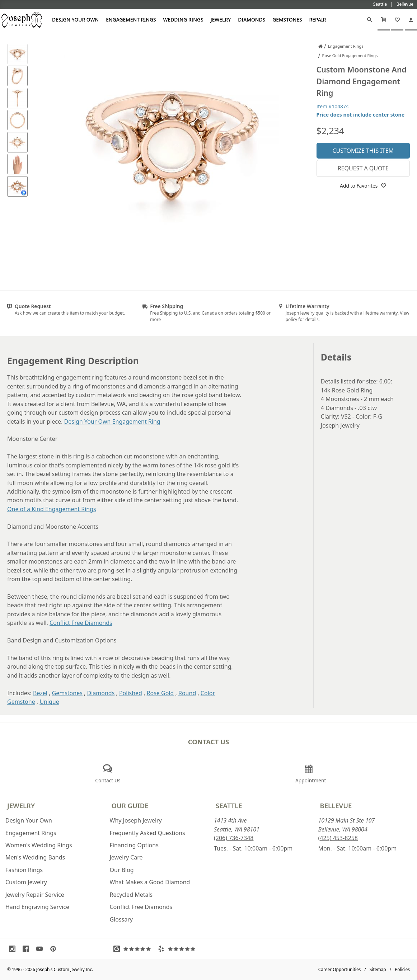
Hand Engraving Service (37, 907)
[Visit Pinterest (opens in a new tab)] (55, 949)
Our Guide (130, 805)
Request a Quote (363, 168)
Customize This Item (363, 151)
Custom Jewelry (26, 882)
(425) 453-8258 (338, 838)
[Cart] (384, 20)
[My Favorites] (397, 20)
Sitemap (378, 969)
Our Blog (122, 870)
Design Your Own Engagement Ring (112, 421)
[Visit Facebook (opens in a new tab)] (28, 949)
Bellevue (336, 805)
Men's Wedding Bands (35, 857)
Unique (49, 702)
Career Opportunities (340, 969)
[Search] (370, 20)
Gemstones (287, 20)
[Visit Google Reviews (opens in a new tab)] (134, 949)
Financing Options (134, 845)
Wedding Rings (183, 20)
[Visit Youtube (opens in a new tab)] (41, 949)
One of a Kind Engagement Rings (52, 509)
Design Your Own (75, 20)
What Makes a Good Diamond (150, 882)
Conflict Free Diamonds (81, 623)
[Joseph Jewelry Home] (320, 46)
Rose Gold (160, 693)
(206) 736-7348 (234, 838)
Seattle (229, 805)
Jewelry (221, 20)
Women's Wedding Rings (39, 845)
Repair (318, 20)
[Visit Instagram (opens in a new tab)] (14, 949)
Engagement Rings (131, 20)
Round (187, 693)
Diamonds (252, 20)
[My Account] (411, 20)
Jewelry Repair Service (35, 895)
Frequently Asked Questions (147, 833)
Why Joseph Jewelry (136, 820)
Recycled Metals (131, 895)
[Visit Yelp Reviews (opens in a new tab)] (178, 949)
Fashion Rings (24, 870)
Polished (131, 693)
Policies (402, 969)
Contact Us (209, 742)
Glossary (121, 919)
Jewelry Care (126, 857)
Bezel (40, 693)
